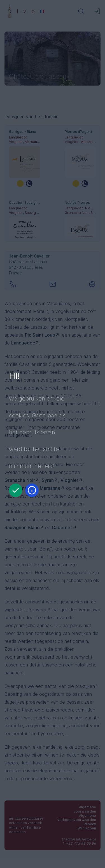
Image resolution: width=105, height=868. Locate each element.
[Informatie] (32, 490)
